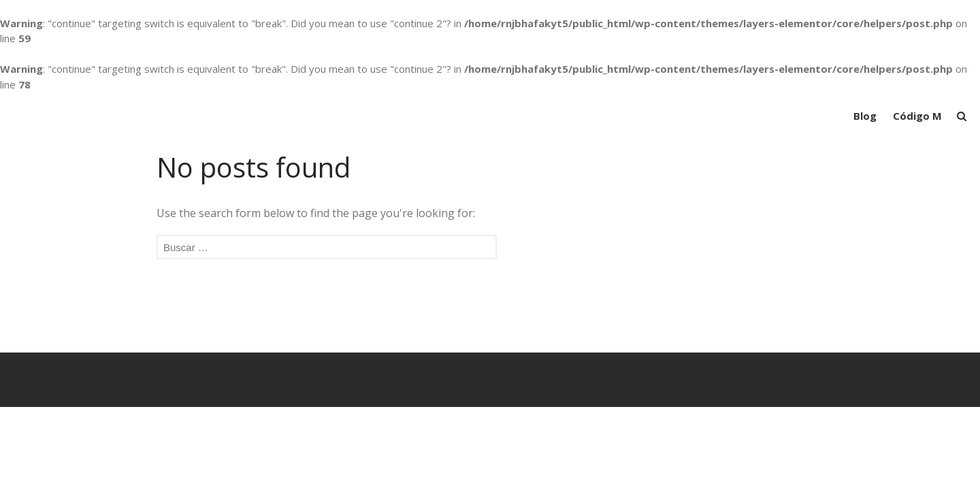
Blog (865, 116)
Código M (917, 116)
